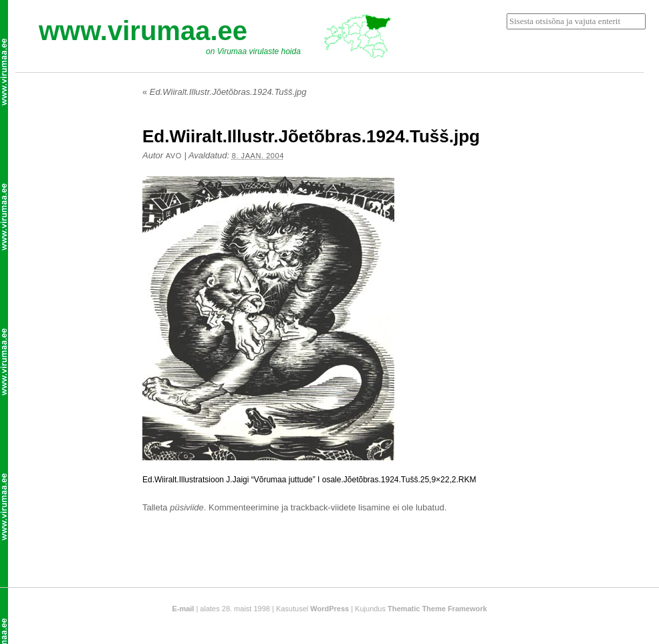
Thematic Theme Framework (437, 609)
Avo (174, 156)
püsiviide (187, 507)
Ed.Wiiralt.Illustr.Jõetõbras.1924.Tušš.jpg (225, 92)
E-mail (183, 609)
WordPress (329, 609)
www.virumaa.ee (143, 31)
